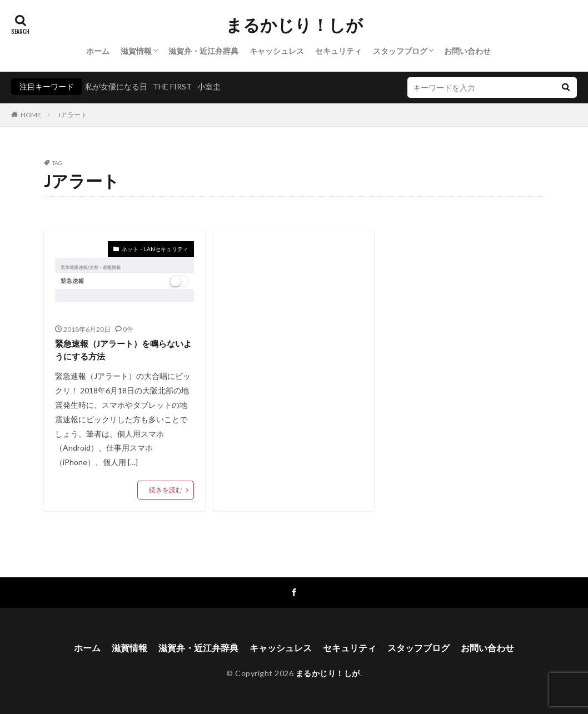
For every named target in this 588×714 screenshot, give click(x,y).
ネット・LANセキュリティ (155, 249)
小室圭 (209, 86)
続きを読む (166, 490)
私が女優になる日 (116, 86)
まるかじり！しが (294, 25)
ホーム (98, 51)
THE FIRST (172, 86)
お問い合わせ (467, 51)
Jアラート (73, 115)
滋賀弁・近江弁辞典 (203, 51)
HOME (31, 115)
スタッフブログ (400, 51)
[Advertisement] (294, 333)
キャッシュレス (277, 51)
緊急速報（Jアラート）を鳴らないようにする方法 (123, 350)
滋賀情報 (136, 51)
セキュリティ (338, 51)
